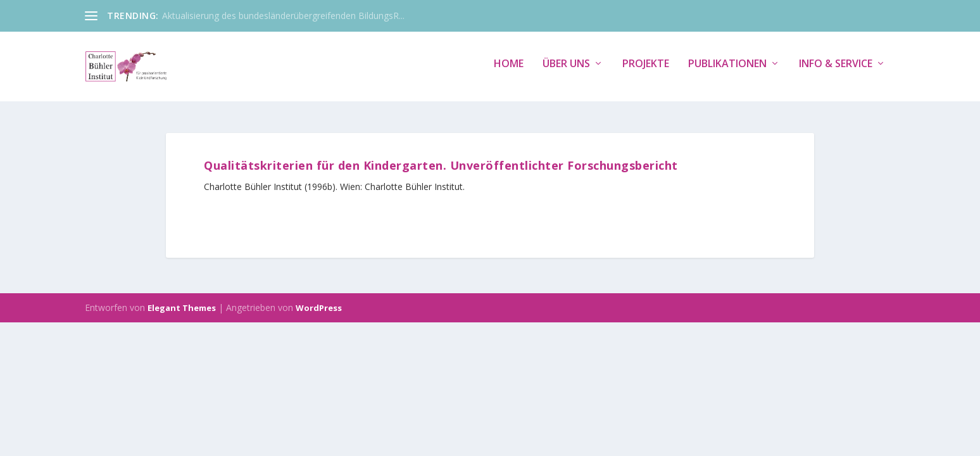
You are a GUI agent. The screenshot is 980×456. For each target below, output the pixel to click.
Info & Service (836, 71)
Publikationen (727, 71)
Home (509, 71)
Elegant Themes (182, 308)
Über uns (566, 71)
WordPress (319, 308)
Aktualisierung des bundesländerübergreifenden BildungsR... (283, 16)
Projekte (646, 71)
